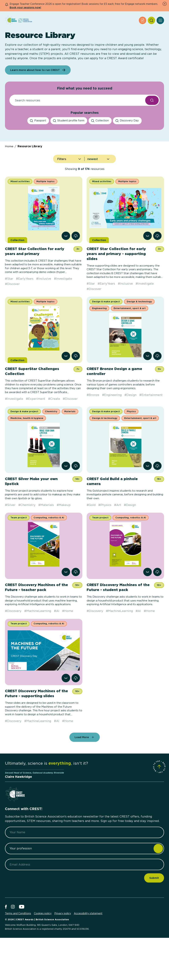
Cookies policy (43, 945)
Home (9, 178)
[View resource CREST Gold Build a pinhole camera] (147, 498)
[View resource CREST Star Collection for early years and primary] (66, 268)
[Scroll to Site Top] (159, 799)
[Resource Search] (76, 132)
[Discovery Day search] (127, 153)
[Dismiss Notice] (165, 4)
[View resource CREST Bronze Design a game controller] (147, 388)
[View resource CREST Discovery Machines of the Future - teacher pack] (66, 604)
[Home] (11, 20)
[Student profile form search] (69, 153)
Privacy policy (63, 945)
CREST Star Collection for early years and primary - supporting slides (116, 286)
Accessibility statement (88, 945)
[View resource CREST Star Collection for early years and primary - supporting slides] (147, 268)
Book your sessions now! (25, 7)
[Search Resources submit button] (152, 132)
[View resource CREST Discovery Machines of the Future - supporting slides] (66, 710)
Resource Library (30, 178)
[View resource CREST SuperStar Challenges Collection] (66, 388)
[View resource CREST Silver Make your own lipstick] (66, 498)
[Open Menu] (160, 20)
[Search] (151, 20)
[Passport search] (38, 153)
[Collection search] (100, 153)
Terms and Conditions (18, 945)
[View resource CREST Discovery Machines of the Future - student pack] (147, 604)
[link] (76, 268)
